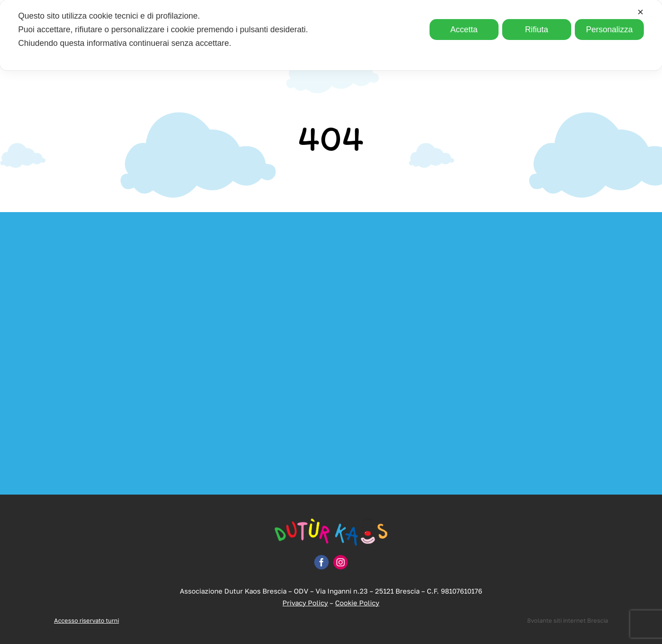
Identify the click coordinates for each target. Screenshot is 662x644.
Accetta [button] (464, 30)
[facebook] (321, 562)
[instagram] (341, 562)
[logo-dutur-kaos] (331, 521)
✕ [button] (640, 12)
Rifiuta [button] (536, 30)
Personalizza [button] (609, 30)
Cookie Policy (357, 603)
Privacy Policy (305, 603)
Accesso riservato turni (86, 620)
